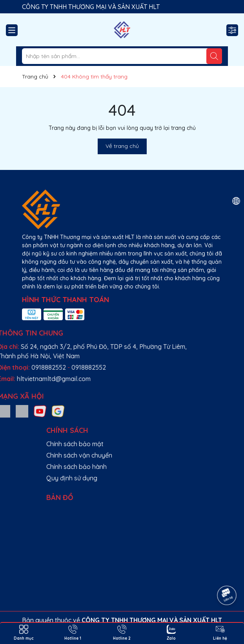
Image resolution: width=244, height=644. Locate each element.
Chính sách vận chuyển (188, 455)
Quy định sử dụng (180, 478)
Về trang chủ (122, 146)
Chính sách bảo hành (185, 467)
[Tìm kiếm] (214, 56)
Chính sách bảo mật (184, 444)
